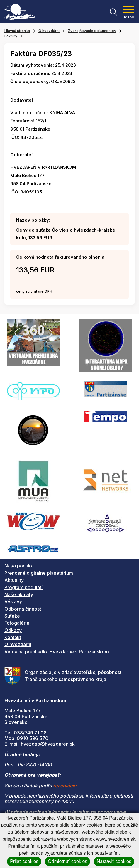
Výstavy (13, 601)
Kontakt (13, 637)
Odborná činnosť (23, 609)
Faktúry (11, 36)
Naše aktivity (19, 594)
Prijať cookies (24, 861)
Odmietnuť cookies (67, 861)
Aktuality (14, 580)
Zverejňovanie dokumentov (92, 31)
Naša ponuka (19, 566)
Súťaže (12, 616)
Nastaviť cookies (114, 861)
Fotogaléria (17, 623)
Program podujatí (23, 587)
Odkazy (13, 630)
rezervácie (65, 786)
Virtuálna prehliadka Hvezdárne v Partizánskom (57, 652)
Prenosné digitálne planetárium (39, 573)
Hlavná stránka (17, 31)
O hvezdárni (49, 31)
